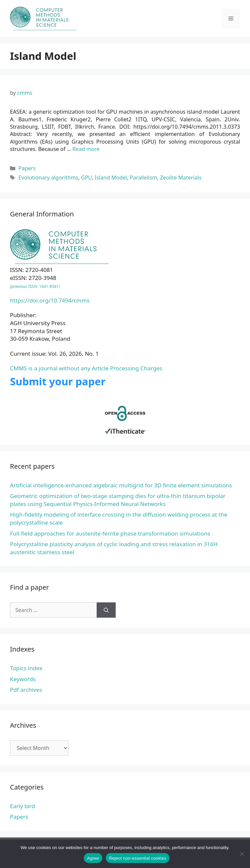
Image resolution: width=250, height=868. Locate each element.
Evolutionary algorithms (49, 178)
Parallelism (144, 178)
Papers (27, 168)
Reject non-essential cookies (138, 858)
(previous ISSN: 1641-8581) (35, 286)
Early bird (22, 806)
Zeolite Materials (181, 178)
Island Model (111, 178)
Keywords (23, 679)
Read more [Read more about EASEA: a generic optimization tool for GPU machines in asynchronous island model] (86, 149)
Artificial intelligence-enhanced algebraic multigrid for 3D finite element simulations (121, 485)
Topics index (26, 668)
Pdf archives (26, 690)
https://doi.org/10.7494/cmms (50, 300)
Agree (93, 858)
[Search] (106, 610)
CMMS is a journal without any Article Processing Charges (86, 368)
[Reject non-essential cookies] (242, 854)
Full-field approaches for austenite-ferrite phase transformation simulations (110, 533)
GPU (87, 178)
